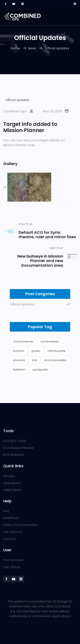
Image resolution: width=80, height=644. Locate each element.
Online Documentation (20, 525)
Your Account (13, 560)
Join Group (12, 567)
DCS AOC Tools (15, 441)
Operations (12, 483)
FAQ (6, 511)
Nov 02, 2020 (53, 111)
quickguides (40, 370)
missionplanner (23, 341)
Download (11, 518)
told (34, 360)
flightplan (19, 370)
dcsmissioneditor (55, 360)
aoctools (19, 351)
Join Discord (13, 532)
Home (16, 48)
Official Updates (57, 48)
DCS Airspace (13, 455)
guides (36, 351)
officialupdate (57, 351)
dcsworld (19, 360)
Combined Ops (15, 111)
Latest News (12, 490)
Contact (9, 539)
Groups (9, 476)
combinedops (50, 341)
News (33, 48)
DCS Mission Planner (18, 448)
